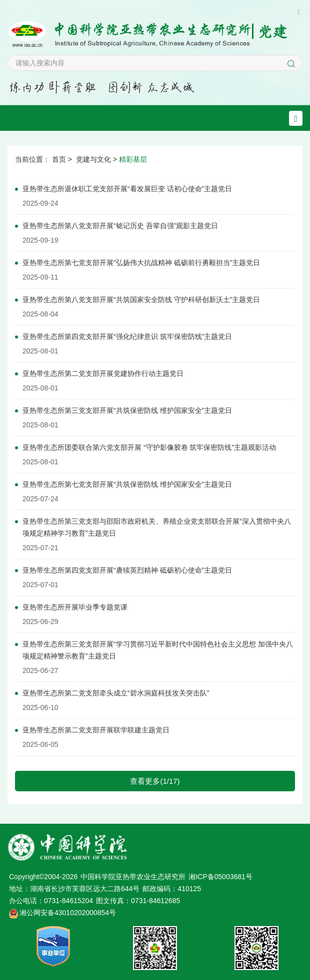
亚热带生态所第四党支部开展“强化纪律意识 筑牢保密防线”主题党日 (127, 336)
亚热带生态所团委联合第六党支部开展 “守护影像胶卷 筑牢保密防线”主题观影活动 (149, 447)
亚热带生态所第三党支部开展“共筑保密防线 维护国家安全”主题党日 (127, 410)
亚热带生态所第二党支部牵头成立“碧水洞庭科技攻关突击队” (116, 693)
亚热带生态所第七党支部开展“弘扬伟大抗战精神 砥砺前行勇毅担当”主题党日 (141, 263)
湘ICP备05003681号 (220, 877)
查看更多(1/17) (155, 781)
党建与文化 (93, 159)
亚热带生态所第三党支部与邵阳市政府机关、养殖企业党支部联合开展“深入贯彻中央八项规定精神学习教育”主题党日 (157, 527)
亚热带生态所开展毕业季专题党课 (75, 607)
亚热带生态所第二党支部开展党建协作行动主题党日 (103, 373)
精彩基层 (133, 159)
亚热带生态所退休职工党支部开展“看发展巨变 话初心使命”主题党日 (127, 189)
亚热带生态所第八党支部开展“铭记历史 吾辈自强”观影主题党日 (120, 226)
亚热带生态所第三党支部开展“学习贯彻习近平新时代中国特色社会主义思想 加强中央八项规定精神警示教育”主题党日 (158, 650)
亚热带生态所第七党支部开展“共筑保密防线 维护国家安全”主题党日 (127, 484)
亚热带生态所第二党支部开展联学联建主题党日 (96, 730)
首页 (59, 159)
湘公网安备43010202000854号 (68, 913)
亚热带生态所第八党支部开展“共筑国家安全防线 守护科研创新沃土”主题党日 (141, 300)
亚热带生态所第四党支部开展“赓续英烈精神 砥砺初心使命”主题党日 (127, 570)
